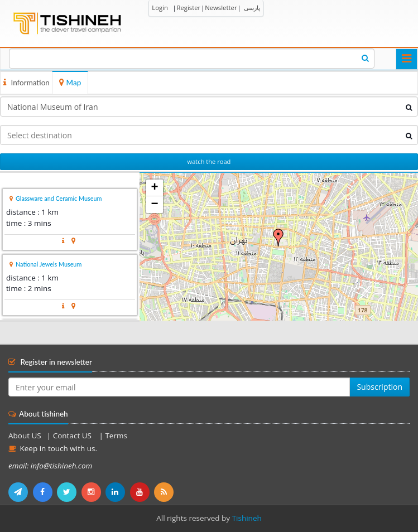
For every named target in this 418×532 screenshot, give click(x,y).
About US (25, 436)
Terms (116, 436)
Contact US (73, 436)
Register (188, 8)
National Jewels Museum (49, 264)
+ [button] (155, 188)
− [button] (155, 205)
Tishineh (247, 518)
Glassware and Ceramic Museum (59, 198)
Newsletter (221, 8)
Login (160, 8)
